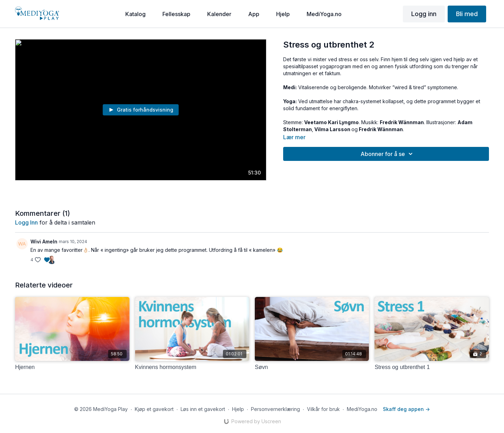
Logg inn (424, 14)
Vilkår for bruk (323, 409)
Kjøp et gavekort (154, 409)
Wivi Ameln (44, 242)
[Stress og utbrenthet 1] (432, 367)
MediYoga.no (362, 409)
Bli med (467, 14)
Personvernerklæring (275, 409)
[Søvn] (312, 367)
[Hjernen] (72, 367)
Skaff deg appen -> (406, 409)
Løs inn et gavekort (203, 409)
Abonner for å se (388, 154)
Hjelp (238, 409)
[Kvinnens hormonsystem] (192, 367)
